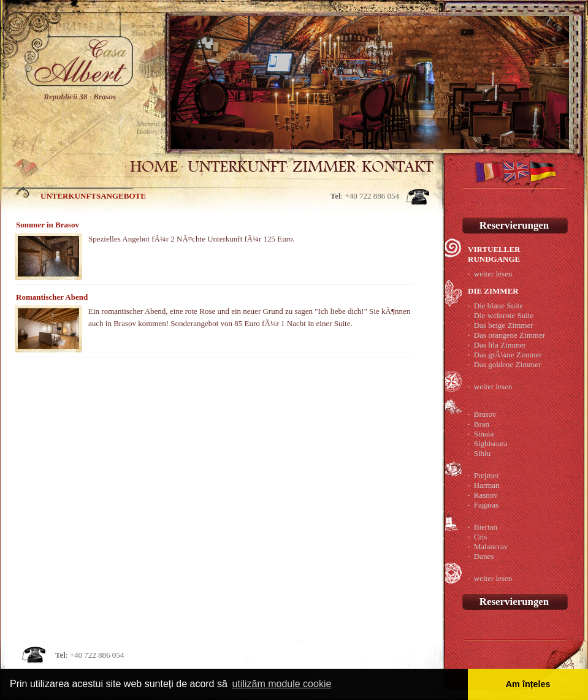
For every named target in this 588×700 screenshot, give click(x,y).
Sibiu (482, 453)
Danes (484, 556)
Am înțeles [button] (528, 684)
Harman (487, 485)
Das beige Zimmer (504, 325)
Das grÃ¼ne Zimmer (508, 355)
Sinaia (484, 434)
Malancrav (491, 546)
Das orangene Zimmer (510, 335)
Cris (481, 537)
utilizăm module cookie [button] (281, 684)
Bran (482, 424)
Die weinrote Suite (504, 315)
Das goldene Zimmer (508, 364)
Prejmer (487, 475)
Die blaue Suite (498, 306)
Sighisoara (491, 443)
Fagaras (486, 505)
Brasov (485, 414)
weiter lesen (493, 274)
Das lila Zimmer (500, 345)
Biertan (486, 527)
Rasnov (486, 495)
